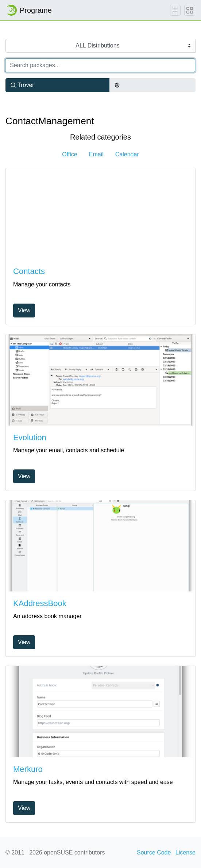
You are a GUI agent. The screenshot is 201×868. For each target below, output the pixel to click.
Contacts (29, 271)
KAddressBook (40, 603)
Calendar (127, 154)
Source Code (154, 852)
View (24, 310)
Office (70, 154)
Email (96, 154)
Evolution (30, 437)
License (185, 852)
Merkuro (28, 769)
